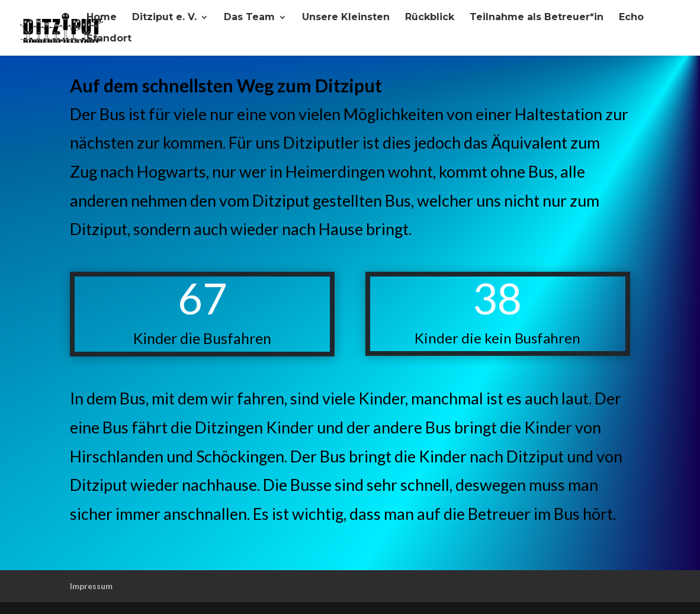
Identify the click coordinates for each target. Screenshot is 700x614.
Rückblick (430, 18)
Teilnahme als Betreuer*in (537, 18)
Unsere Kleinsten (346, 18)
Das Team (249, 18)
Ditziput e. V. (164, 18)
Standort (109, 39)
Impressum (91, 586)
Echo (631, 18)
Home (102, 18)
